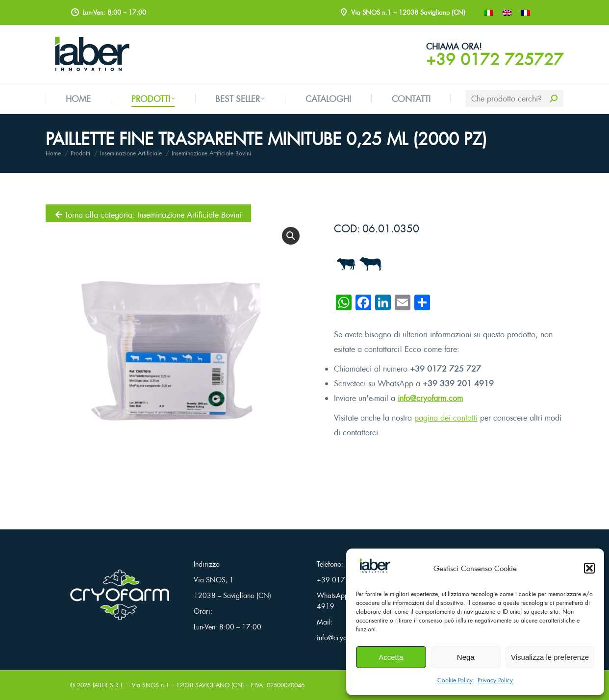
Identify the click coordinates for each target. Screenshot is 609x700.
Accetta (391, 657)
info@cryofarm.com (430, 398)
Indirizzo (207, 564)
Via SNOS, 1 (214, 580)
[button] (589, 568)
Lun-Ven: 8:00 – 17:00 (228, 627)
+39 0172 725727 (495, 59)
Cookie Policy (455, 680)
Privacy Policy (495, 680)
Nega (466, 657)
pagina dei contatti (446, 418)
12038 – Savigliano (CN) (232, 595)
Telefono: (330, 564)
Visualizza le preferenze (550, 657)
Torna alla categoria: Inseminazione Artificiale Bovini (148, 215)
